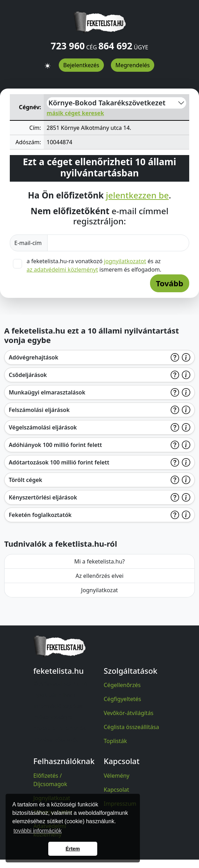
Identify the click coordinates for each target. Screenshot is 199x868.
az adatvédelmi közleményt (62, 269)
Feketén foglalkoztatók (40, 515)
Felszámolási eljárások (39, 410)
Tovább (170, 283)
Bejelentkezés (81, 65)
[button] (48, 63)
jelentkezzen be (137, 195)
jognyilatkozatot (125, 261)
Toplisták (116, 741)
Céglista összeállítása (132, 727)
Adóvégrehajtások (34, 357)
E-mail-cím (29, 243)
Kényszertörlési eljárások (43, 497)
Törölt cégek (26, 480)
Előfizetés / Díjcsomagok (50, 780)
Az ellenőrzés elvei (99, 576)
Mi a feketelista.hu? (99, 561)
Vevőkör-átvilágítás (129, 713)
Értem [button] (73, 849)
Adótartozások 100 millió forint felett (59, 462)
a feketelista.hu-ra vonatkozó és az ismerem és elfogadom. (94, 265)
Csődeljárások (28, 375)
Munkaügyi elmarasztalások (47, 392)
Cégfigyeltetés (123, 699)
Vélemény (117, 776)
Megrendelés (133, 65)
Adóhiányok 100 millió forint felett (55, 445)
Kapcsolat (117, 790)
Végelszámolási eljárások (43, 427)
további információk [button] (37, 831)
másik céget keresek (75, 113)
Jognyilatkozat (99, 590)
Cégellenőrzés (122, 685)
